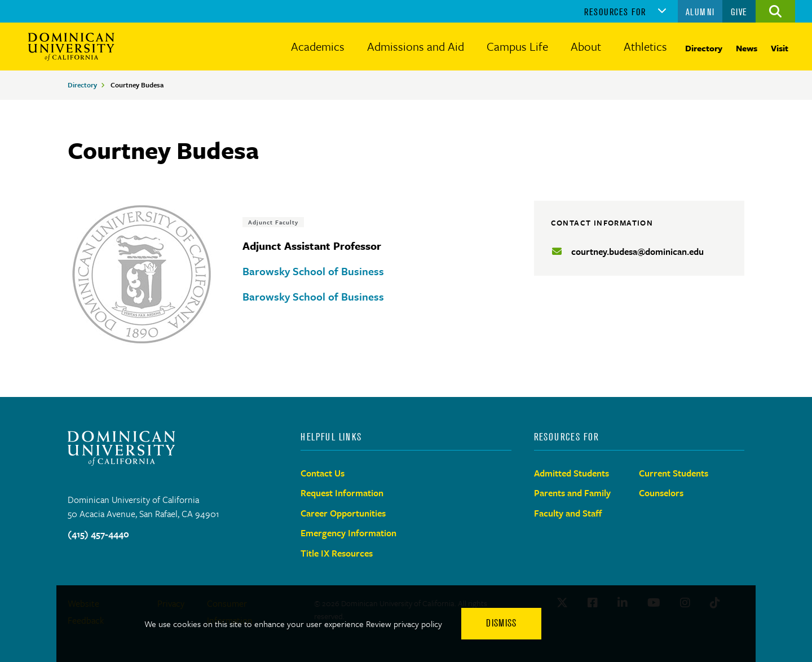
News (747, 48)
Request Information (342, 493)
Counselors (661, 493)
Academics (318, 46)
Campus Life (517, 46)
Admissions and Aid (416, 46)
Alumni (700, 12)
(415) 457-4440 (98, 534)
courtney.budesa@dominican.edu (637, 251)
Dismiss (501, 623)
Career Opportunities (343, 513)
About (586, 46)
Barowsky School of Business (313, 271)
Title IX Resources (337, 553)
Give (739, 12)
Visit (780, 48)
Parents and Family (572, 493)
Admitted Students (572, 473)
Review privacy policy (404, 624)
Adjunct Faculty (273, 222)
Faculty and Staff (568, 513)
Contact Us (323, 473)
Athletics (645, 46)
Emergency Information (348, 533)
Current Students (674, 473)
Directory (704, 48)
